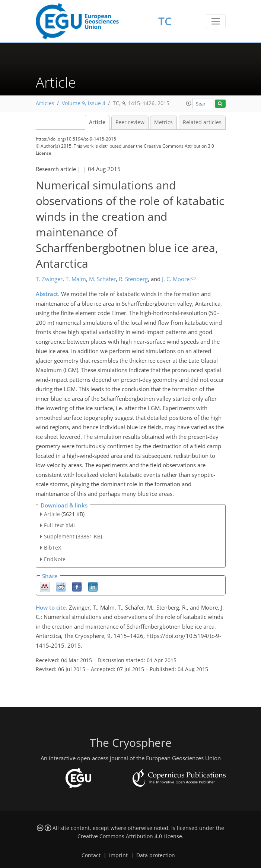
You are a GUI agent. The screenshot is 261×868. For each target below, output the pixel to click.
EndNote (55, 559)
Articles (45, 103)
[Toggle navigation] (216, 21)
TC (165, 21)
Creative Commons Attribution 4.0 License (130, 836)
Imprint (118, 855)
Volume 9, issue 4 (84, 103)
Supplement (59, 536)
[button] (189, 103)
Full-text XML (60, 525)
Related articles (202, 122)
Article (97, 122)
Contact (91, 855)
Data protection (156, 855)
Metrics (163, 122)
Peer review (130, 122)
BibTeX (52, 548)
